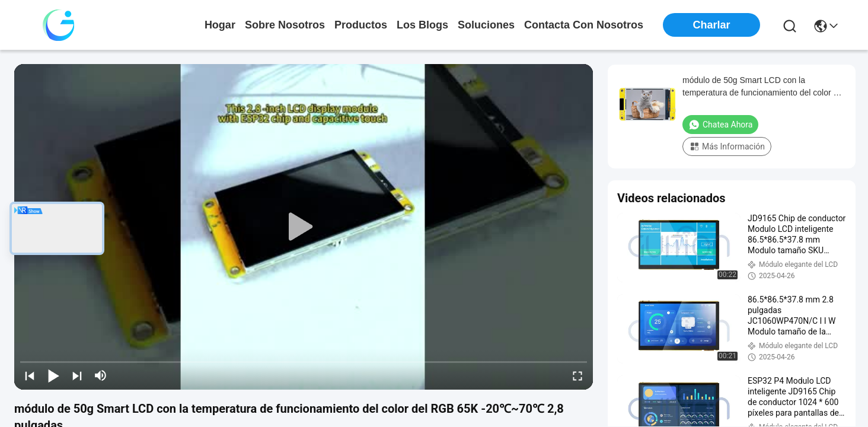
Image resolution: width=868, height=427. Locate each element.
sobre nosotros (285, 25)
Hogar (220, 25)
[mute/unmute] (101, 375)
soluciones (486, 25)
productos (361, 25)
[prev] (30, 375)
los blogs (422, 25)
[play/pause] (53, 375)
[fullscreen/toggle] (577, 375)
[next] (77, 375)
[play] (304, 227)
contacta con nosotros (584, 25)
